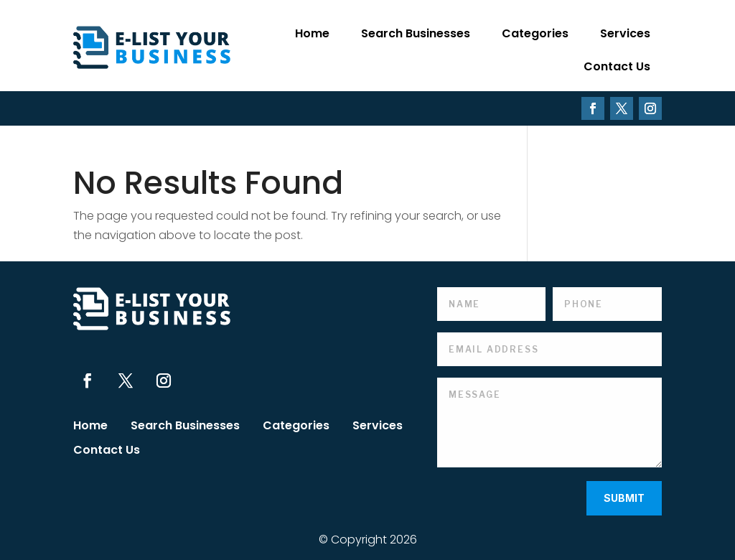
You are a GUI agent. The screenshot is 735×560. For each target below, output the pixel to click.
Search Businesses (416, 33)
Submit (624, 498)
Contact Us (617, 66)
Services (625, 33)
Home (312, 33)
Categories (535, 33)
